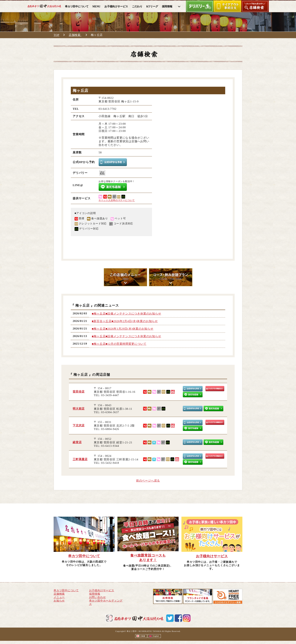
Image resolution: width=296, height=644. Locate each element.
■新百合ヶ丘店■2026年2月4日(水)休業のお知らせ (125, 321)
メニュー (59, 597)
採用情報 (95, 594)
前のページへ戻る (148, 481)
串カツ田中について (66, 590)
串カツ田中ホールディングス (106, 602)
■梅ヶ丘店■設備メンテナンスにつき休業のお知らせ (126, 314)
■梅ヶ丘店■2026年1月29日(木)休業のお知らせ (123, 329)
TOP (56, 35)
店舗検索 (75, 35)
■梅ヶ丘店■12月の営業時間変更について (119, 344)
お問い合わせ (98, 597)
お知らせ (59, 601)
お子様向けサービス (102, 590)
